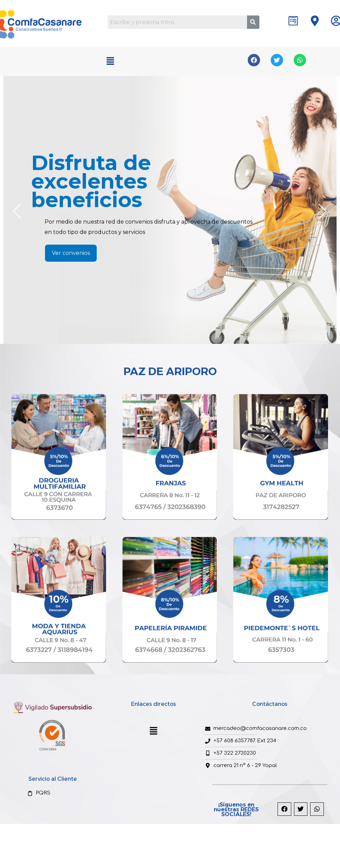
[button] (110, 61)
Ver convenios (71, 253)
